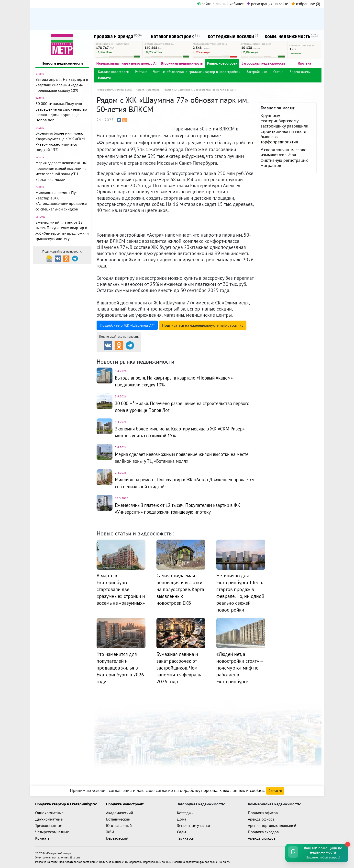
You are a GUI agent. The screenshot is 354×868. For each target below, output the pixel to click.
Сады (182, 832)
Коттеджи (185, 813)
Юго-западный (119, 825)
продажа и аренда (114, 36)
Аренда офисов (261, 819)
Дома (182, 819)
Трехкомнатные (49, 825)
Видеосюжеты (300, 72)
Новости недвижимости (62, 63)
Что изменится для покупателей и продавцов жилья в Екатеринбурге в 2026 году (120, 668)
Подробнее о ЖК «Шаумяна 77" (127, 325)
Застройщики (257, 72)
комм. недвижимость (288, 36)
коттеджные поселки (231, 36)
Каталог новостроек (113, 72)
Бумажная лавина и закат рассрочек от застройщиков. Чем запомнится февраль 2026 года (179, 668)
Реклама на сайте (46, 861)
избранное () (306, 4)
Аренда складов (262, 838)
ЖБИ (110, 832)
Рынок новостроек (222, 63)
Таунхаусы (186, 838)
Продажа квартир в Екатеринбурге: (66, 804)
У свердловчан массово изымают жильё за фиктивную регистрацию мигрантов (285, 158)
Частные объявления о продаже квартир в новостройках (197, 72)
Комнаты (43, 838)
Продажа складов (263, 832)
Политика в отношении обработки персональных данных (135, 861)
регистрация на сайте (267, 4)
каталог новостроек (172, 36)
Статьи (278, 72)
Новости (104, 78)
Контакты (225, 861)
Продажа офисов (263, 813)
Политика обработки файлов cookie (195, 861)
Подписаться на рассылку (203, 325)
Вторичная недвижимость (182, 63)
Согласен (275, 791)
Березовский (117, 838)
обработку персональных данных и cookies (222, 790)
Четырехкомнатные (52, 832)
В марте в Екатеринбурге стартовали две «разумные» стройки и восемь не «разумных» (121, 589)
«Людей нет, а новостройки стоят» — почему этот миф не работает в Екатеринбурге (240, 668)
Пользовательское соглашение (78, 861)
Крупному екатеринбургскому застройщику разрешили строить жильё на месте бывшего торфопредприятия (284, 129)
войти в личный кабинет (220, 4)
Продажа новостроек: (125, 804)
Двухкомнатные (49, 819)
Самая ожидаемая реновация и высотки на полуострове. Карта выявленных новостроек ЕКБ (180, 589)
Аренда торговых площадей (272, 825)
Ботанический (118, 819)
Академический (120, 813)
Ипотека (304, 63)
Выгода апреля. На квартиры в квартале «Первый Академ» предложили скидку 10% (62, 85)
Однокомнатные (49, 813)
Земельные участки (194, 825)
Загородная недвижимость (263, 63)
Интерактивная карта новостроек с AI (126, 63)
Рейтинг (141, 72)
